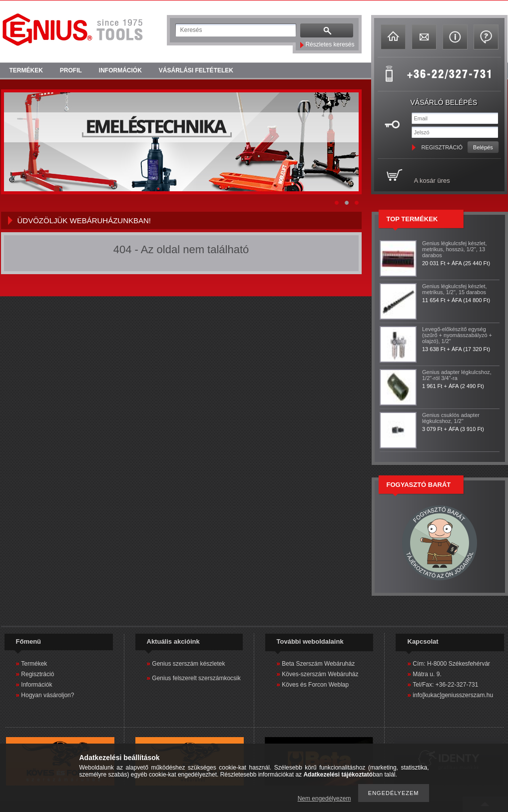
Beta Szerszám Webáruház (318, 664)
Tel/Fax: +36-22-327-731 (445, 685)
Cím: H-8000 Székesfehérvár (451, 664)
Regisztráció (37, 674)
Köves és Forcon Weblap (315, 685)
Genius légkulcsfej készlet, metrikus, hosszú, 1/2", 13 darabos (455, 249)
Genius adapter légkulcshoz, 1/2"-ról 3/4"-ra (457, 375)
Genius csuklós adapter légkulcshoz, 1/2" (451, 418)
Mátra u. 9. (427, 674)
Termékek (34, 664)
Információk (36, 685)
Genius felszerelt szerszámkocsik (196, 678)
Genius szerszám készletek (188, 664)
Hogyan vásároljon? (47, 695)
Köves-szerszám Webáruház (320, 674)
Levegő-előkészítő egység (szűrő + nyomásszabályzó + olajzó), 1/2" (457, 335)
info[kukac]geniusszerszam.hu (453, 695)
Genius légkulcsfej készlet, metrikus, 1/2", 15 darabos (455, 289)
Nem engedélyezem (324, 799)
